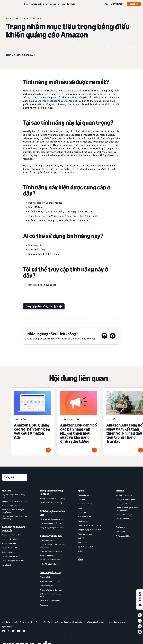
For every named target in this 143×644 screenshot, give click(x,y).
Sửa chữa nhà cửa (85, 534)
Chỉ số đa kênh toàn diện (50, 560)
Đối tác (61, 4)
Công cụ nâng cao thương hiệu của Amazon (52, 546)
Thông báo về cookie (95, 622)
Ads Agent (44, 605)
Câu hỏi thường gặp (124, 514)
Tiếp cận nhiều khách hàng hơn (15, 501)
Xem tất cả (7, 565)
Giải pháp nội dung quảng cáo (52, 513)
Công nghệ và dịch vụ (50, 572)
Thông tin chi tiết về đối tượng (52, 498)
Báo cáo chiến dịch (47, 555)
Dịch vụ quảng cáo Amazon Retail (51, 595)
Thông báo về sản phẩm (126, 499)
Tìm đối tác (120, 532)
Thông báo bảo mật (42, 622)
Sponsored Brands (9, 543)
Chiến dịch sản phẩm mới (50, 601)
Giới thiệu (6, 622)
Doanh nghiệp (50, 4)
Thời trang (82, 512)
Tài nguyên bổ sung (124, 504)
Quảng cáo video (9, 552)
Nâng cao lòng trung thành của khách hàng (14, 517)
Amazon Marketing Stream (51, 551)
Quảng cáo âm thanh (10, 556)
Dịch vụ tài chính (84, 517)
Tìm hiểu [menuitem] (120, 491)
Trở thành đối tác (123, 536)
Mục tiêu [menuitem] (6, 491)
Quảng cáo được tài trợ (11, 535)
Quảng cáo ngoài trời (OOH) (13, 561)
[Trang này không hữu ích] (104, 336)
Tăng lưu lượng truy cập (12, 506)
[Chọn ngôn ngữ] (15, 477)
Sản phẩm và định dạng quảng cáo (14, 529)
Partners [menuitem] (120, 527)
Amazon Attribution (48, 540)
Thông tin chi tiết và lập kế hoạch (52, 492)
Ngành (81, 491)
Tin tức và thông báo (124, 519)
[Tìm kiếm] (107, 4)
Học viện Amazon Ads (124, 495)
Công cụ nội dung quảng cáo (51, 528)
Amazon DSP (45, 577)
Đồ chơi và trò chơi (85, 547)
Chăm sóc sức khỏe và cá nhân (90, 525)
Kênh (80, 560)
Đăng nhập (117, 4)
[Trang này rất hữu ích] (113, 336)
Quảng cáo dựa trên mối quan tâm (68, 622)
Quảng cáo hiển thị (10, 548)
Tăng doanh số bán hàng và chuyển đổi (13, 511)
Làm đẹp (81, 499)
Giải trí (80, 508)
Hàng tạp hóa (83, 521)
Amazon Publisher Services (51, 590)
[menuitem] (15, 548)
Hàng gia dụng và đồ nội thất (89, 530)
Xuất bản (81, 538)
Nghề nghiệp (7, 626)
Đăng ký (134, 4)
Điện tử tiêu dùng (85, 504)
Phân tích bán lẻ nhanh (49, 564)
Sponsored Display (71, 101)
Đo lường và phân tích (51, 536)
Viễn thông (82, 542)
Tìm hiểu (71, 4)
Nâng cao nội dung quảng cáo (52, 519)
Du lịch (80, 551)
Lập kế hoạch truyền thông (51, 503)
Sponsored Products (46, 101)
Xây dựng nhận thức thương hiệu (13, 496)
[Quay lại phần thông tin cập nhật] (44, 306)
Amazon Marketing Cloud (50, 581)
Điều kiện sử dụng (22, 622)
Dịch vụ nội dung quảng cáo (51, 523)
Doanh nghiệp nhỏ (33, 4)
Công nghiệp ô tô (85, 495)
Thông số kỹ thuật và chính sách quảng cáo (127, 509)
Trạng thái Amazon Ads (118, 622)
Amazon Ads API (47, 586)
